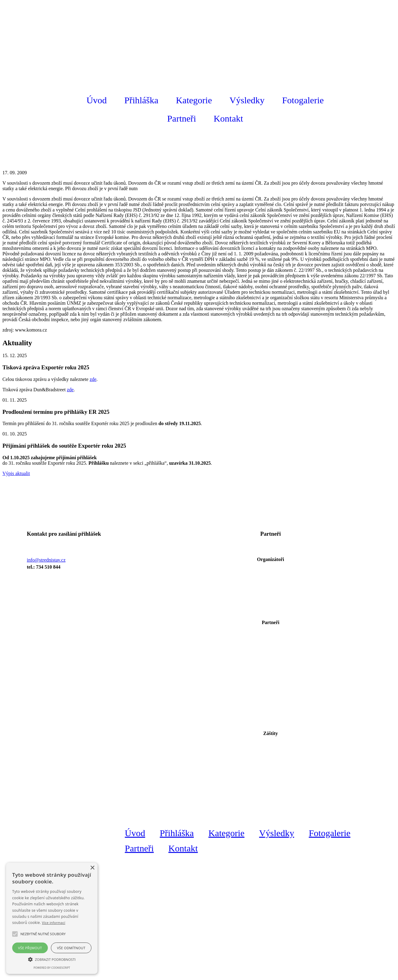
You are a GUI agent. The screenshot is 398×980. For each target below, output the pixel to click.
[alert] (52, 918)
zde (93, 379)
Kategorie (194, 100)
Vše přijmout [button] (30, 948)
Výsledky (247, 100)
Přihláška (141, 100)
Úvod (97, 100)
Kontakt (228, 118)
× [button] (92, 868)
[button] (43, 934)
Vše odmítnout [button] (71, 948)
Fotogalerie (303, 100)
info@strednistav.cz (46, 560)
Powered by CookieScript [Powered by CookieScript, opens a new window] (52, 968)
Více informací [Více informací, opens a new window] (54, 923)
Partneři (181, 118)
